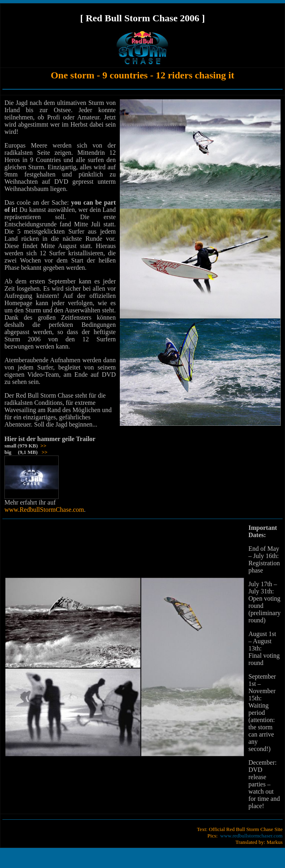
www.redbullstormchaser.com (251, 836)
